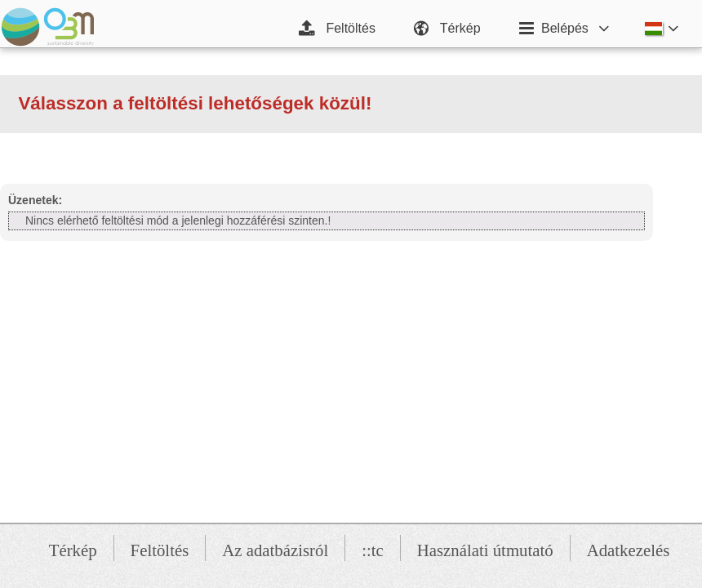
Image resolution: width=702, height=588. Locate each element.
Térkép (73, 550)
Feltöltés (160, 550)
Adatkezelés (629, 550)
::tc (373, 550)
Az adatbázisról (275, 550)
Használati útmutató (485, 550)
